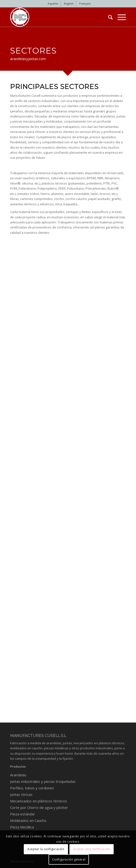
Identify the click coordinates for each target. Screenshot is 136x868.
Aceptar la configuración (46, 849)
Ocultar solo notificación (92, 849)
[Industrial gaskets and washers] (56, 17)
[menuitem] (53, 4)
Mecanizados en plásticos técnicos (39, 801)
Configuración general (69, 859)
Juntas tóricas (21, 794)
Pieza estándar (23, 814)
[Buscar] (108, 17)
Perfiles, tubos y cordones (32, 788)
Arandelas (18, 775)
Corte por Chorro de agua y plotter (39, 807)
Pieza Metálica (22, 827)
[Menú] (119, 17)
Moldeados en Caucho (28, 820)
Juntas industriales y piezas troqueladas (43, 781)
